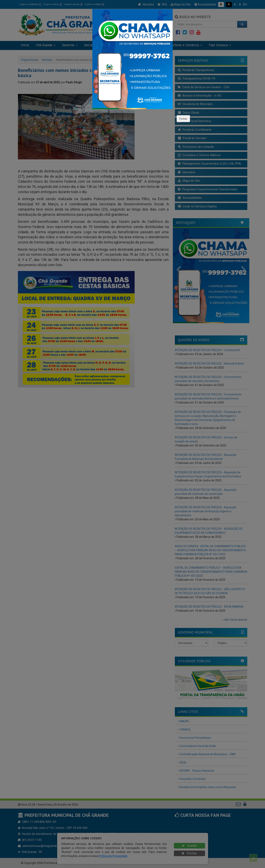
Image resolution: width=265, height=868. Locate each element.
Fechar (183, 119)
